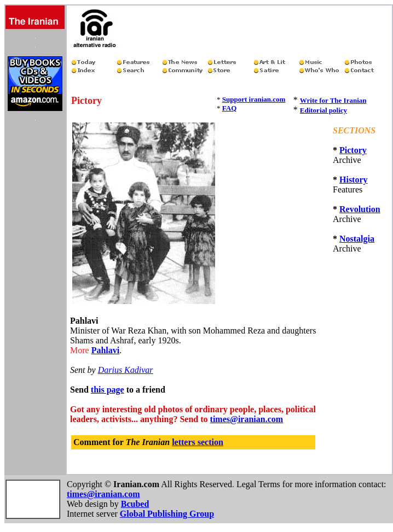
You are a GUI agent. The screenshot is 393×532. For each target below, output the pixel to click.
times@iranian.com (247, 419)
